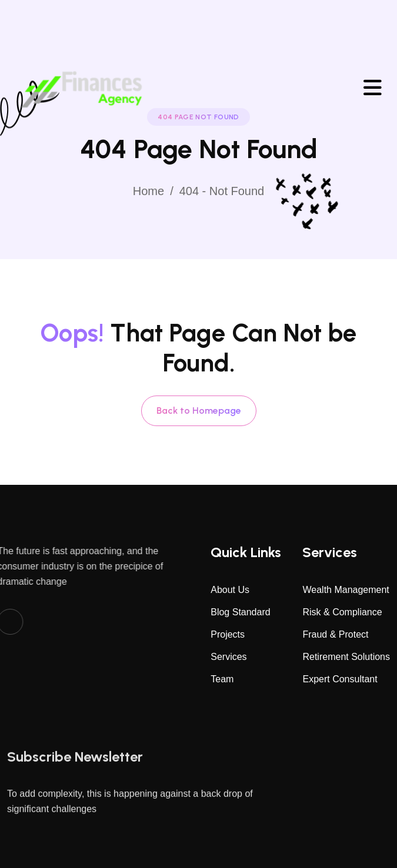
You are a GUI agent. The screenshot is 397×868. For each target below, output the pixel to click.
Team (222, 679)
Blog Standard (240, 612)
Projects (228, 634)
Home (149, 191)
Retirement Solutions (346, 657)
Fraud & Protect (335, 634)
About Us (230, 590)
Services (228, 657)
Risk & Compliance (342, 612)
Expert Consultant (340, 679)
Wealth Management (346, 590)
